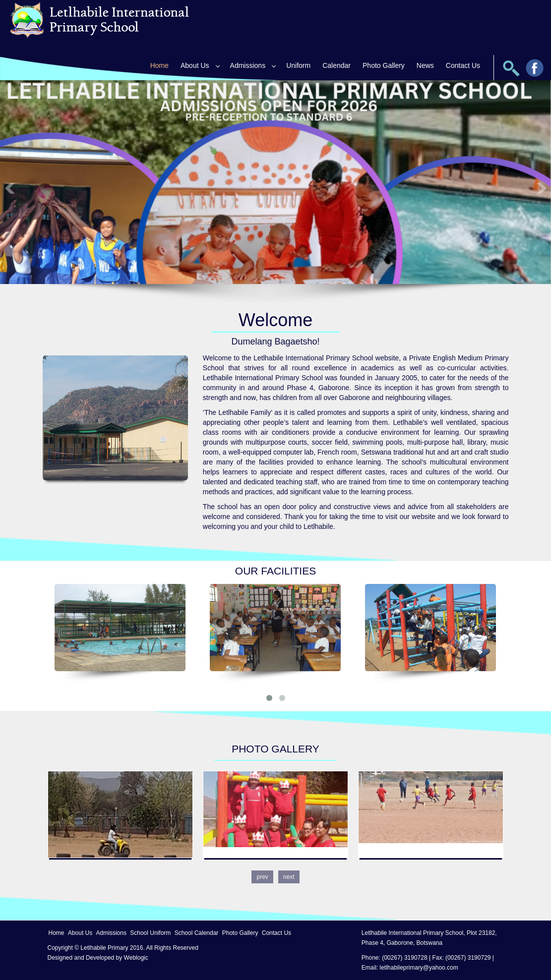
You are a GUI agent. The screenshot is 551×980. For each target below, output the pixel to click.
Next (542, 188)
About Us (195, 65)
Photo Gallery (384, 65)
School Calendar (197, 933)
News (425, 65)
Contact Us (463, 65)
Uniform (298, 65)
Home (159, 65)
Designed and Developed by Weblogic (98, 958)
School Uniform (150, 933)
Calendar (337, 65)
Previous (9, 188)
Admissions (248, 65)
